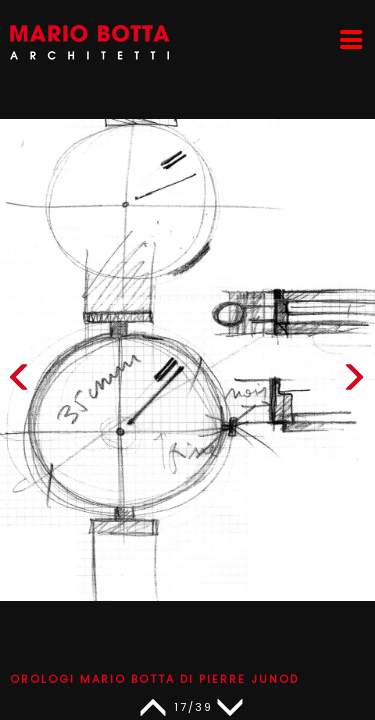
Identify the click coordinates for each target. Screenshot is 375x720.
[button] (354, 381)
